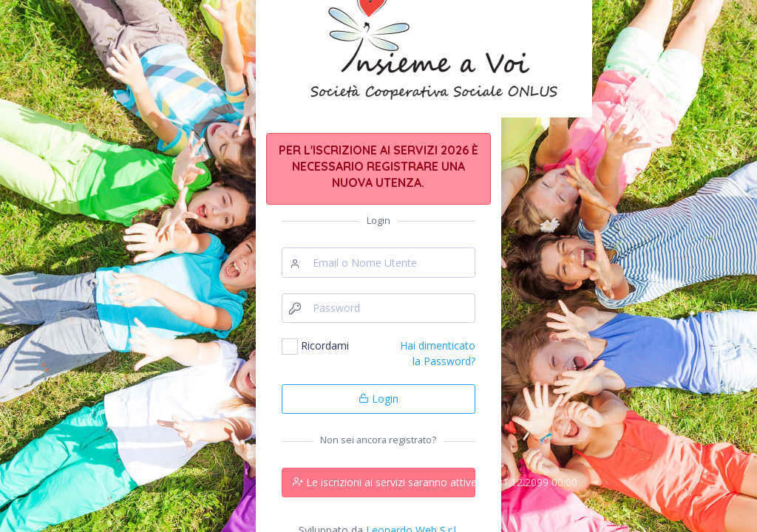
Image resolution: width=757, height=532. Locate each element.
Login (378, 399)
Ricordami (325, 345)
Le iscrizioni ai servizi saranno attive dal (384, 482)
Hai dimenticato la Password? (438, 353)
